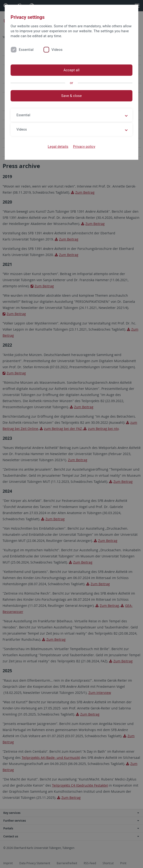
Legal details (58, 147)
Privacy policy (84, 147)
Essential (26, 50)
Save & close (71, 96)
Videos (57, 50)
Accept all (71, 70)
